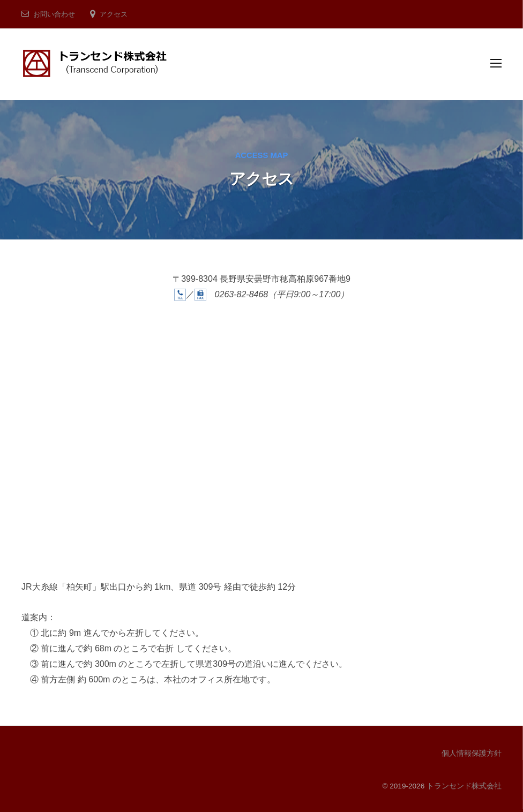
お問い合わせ (54, 14)
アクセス (114, 14)
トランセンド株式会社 (464, 786)
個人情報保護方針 (472, 753)
